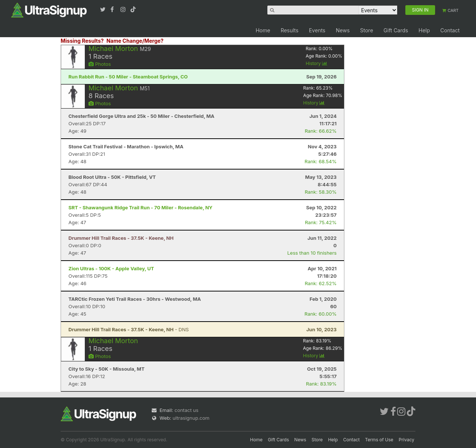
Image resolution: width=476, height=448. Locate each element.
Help (424, 30)
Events (317, 30)
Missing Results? (82, 41)
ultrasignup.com (191, 418)
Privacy (406, 440)
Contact (450, 30)
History (316, 63)
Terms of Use (379, 440)
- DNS (129, 329)
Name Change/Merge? (135, 41)
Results (290, 30)
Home (263, 30)
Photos (100, 64)
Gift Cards (396, 30)
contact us (186, 410)
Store (366, 30)
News (343, 30)
